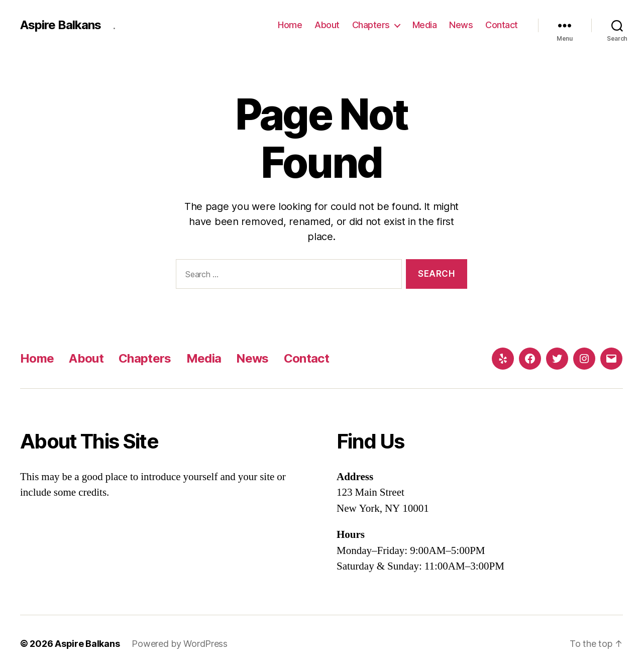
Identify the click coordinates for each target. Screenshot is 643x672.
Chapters (371, 25)
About (327, 25)
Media (425, 25)
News (461, 25)
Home (290, 25)
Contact (502, 25)
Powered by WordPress (180, 644)
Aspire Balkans (61, 25)
